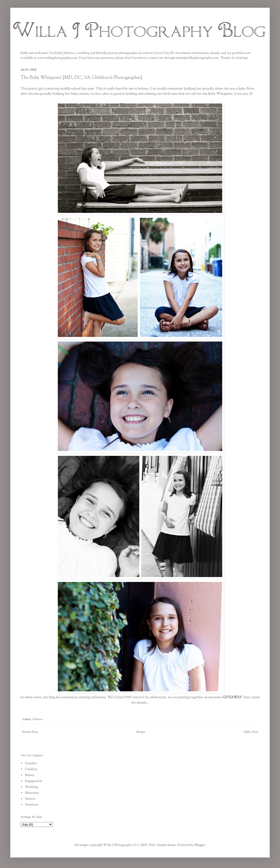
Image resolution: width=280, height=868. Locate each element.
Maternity (32, 793)
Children (37, 719)
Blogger (200, 845)
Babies (30, 775)
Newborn (32, 805)
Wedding (31, 787)
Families (31, 763)
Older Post (251, 732)
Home (141, 732)
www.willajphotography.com (57, 58)
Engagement (34, 781)
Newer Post (30, 732)
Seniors (30, 799)
